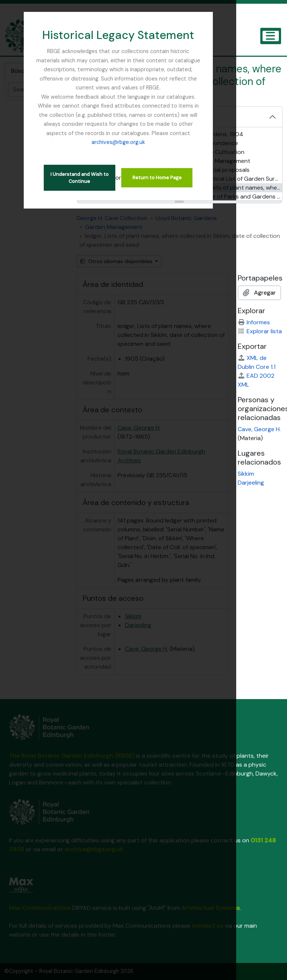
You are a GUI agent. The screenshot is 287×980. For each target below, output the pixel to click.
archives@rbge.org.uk (143, 124)
